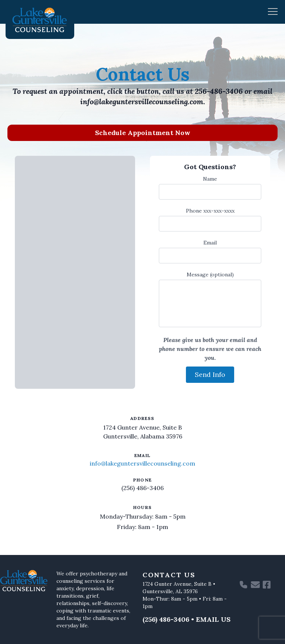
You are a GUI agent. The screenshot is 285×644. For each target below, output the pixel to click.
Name (210, 179)
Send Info (210, 374)
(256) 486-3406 (142, 488)
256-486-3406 (219, 91)
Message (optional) (210, 275)
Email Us (213, 619)
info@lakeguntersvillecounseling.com (142, 101)
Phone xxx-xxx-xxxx (210, 211)
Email (210, 243)
